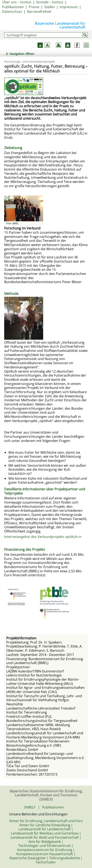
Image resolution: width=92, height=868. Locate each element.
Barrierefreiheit (39, 12)
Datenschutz (12, 12)
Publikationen (13, 7)
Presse (34, 7)
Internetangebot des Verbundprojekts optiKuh (43, 537)
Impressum (69, 7)
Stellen (50, 7)
